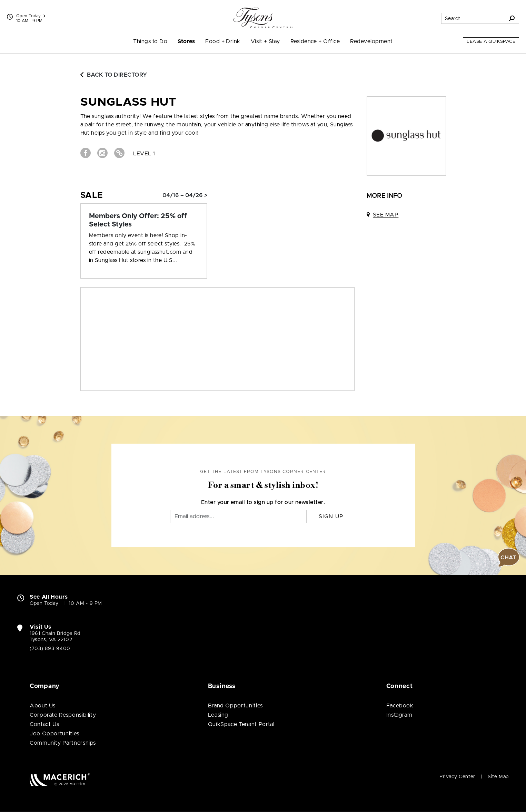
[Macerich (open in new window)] (60, 779)
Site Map (498, 777)
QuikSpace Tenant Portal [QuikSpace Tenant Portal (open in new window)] (241, 724)
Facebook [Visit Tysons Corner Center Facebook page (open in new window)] (400, 706)
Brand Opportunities (235, 706)
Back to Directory (114, 75)
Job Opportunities (54, 734)
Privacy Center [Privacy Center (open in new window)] (457, 777)
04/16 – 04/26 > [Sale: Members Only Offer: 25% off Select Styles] (185, 195)
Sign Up (331, 516)
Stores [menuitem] (186, 41)
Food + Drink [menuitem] (223, 41)
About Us (43, 706)
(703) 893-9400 (50, 649)
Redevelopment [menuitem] (371, 41)
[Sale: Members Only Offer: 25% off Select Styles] (144, 220)
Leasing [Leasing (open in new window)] (218, 715)
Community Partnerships (63, 743)
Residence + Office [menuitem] (315, 41)
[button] (509, 558)
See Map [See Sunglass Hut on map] (386, 215)
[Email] (238, 516)
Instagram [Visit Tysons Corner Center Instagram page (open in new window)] (399, 715)
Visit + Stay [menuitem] (265, 41)
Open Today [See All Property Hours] (31, 16)
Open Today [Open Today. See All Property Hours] (44, 603)
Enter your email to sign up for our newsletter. (263, 502)
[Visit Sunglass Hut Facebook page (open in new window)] (86, 153)
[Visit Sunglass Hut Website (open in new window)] (119, 153)
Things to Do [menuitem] (150, 41)
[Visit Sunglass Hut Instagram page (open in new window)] (102, 153)
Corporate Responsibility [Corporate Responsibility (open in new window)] (63, 715)
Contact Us (44, 724)
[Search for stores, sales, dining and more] (473, 18)
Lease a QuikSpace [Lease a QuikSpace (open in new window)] (491, 42)
